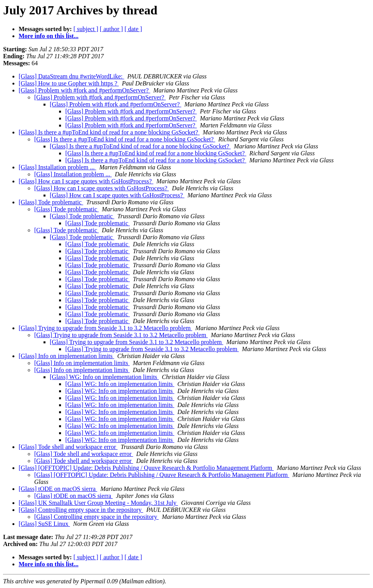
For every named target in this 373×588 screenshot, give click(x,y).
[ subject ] (86, 29)
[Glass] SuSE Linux (44, 524)
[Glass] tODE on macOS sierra (58, 489)
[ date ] (133, 29)
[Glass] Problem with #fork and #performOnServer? (85, 90)
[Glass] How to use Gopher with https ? (69, 83)
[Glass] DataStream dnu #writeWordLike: (71, 76)
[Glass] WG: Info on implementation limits (104, 377)
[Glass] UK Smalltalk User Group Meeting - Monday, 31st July (98, 503)
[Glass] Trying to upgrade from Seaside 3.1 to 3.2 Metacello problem (105, 328)
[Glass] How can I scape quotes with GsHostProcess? (86, 181)
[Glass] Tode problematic (51, 202)
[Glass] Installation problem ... (58, 167)
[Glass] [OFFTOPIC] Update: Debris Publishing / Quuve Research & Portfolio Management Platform (146, 468)
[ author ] (112, 29)
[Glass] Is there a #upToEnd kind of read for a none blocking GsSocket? (109, 132)
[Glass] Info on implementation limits (66, 356)
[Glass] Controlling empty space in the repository (81, 510)
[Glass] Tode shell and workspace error (68, 447)
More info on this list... (49, 36)
